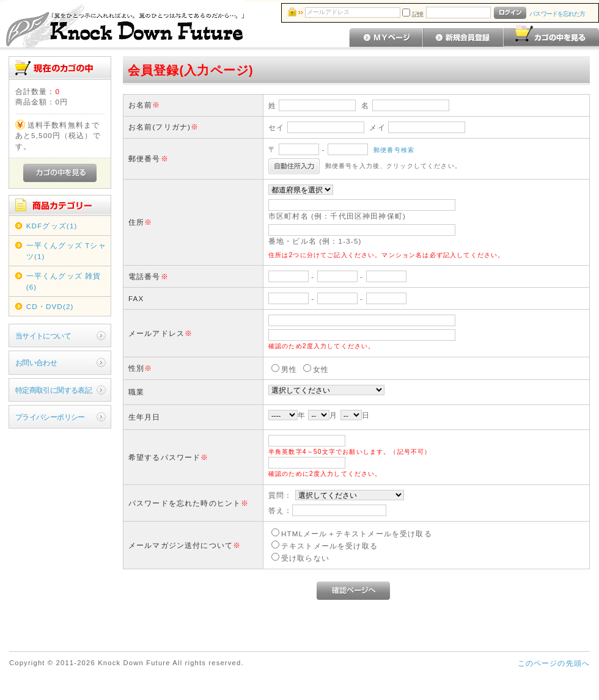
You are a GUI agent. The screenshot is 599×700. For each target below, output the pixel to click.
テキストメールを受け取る (329, 546)
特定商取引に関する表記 (54, 390)
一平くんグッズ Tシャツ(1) (66, 250)
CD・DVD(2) (50, 306)
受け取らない (305, 558)
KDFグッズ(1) (52, 226)
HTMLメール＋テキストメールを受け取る (357, 534)
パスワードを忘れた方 (557, 14)
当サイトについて (43, 336)
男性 (289, 369)
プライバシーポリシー (50, 417)
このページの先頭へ (554, 663)
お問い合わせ (36, 363)
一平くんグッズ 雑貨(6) (64, 281)
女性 (321, 369)
